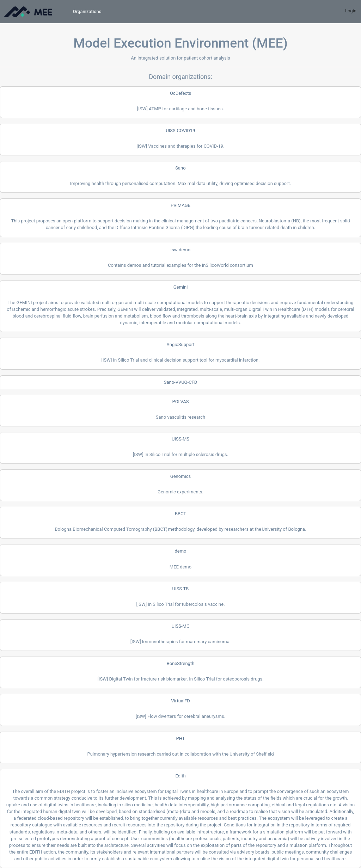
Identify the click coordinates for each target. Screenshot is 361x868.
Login (351, 11)
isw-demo (180, 250)
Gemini (181, 287)
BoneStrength (181, 663)
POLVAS (180, 402)
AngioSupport (180, 344)
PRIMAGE (180, 205)
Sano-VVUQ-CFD (181, 382)
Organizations (87, 11)
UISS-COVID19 (180, 131)
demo (180, 551)
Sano (180, 168)
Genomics (180, 476)
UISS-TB (181, 589)
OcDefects (180, 93)
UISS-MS (180, 439)
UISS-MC (181, 626)
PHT (180, 738)
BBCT (180, 514)
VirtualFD (180, 701)
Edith (180, 776)
